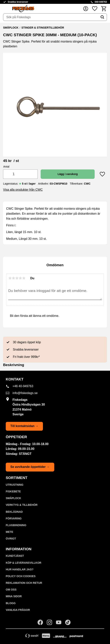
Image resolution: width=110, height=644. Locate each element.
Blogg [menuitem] (11, 603)
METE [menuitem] (9, 532)
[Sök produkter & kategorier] (51, 17)
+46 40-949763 (23, 386)
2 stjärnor (13, 278)
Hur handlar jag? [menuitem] (20, 569)
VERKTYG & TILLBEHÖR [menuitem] (22, 505)
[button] (95, 9)
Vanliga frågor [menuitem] (18, 610)
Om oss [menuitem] (11, 590)
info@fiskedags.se (25, 393)
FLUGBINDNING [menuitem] (16, 525)
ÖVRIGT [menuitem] (11, 539)
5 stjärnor (24, 278)
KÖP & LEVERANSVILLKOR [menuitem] (24, 563)
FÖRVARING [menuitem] (14, 518)
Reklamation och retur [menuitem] (24, 583)
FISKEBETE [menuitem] (13, 491)
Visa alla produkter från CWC (23, 190)
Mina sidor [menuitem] (14, 596)
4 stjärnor (20, 278)
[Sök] (102, 17)
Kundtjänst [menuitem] (15, 556)
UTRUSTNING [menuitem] (15, 485)
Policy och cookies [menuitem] (21, 576)
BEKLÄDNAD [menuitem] (14, 512)
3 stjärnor (17, 278)
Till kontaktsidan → (24, 426)
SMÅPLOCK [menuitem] (13, 498)
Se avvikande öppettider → (30, 467)
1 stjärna (10, 278)
